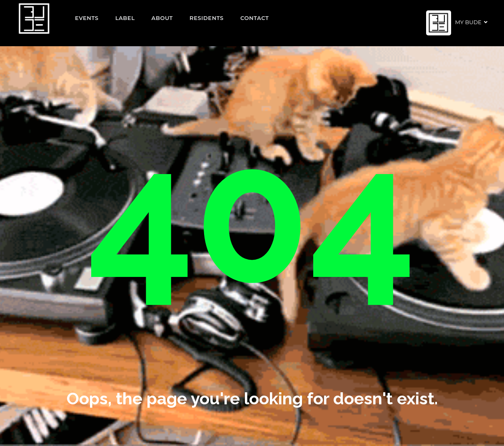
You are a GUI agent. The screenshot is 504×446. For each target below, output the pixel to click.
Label (125, 18)
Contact (255, 18)
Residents (207, 18)
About (162, 18)
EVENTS (87, 18)
